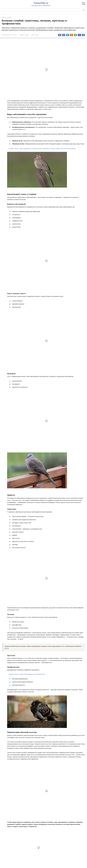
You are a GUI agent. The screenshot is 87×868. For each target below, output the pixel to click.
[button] (65, 170)
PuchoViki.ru (41, 3)
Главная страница (7, 17)
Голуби (27, 35)
